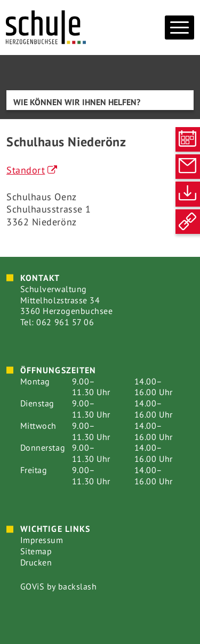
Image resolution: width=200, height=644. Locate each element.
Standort (26, 170)
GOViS (33, 586)
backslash (78, 586)
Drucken (36, 562)
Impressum (42, 540)
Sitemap (36, 551)
